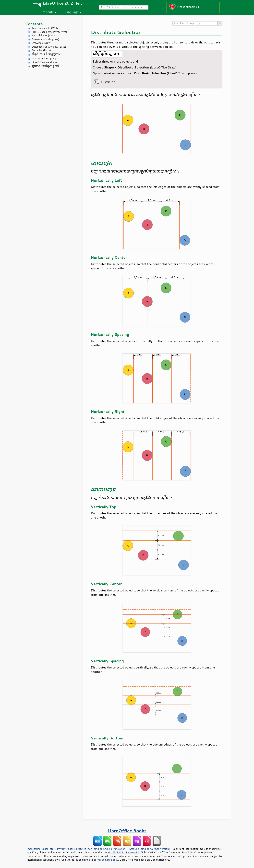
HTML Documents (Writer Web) (50, 32)
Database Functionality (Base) (49, 47)
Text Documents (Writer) (46, 28)
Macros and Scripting (44, 59)
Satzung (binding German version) (150, 849)
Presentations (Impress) (46, 39)
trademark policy (108, 860)
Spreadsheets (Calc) (43, 35)
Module (48, 12)
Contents (34, 24)
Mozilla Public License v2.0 (123, 852)
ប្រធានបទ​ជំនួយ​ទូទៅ (45, 66)
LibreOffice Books (127, 831)
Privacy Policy (65, 849)
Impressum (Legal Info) (41, 849)
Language (72, 12)
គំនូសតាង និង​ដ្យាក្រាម (46, 54)
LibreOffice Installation (45, 62)
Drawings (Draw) (42, 43)
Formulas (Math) (41, 50)
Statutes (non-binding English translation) (101, 849)
